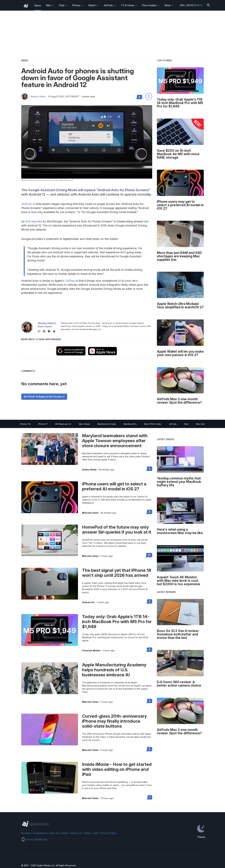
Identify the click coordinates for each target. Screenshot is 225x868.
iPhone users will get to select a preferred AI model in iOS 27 (114, 486)
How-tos (55, 833)
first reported (34, 221)
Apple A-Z (76, 833)
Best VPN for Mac (153, 424)
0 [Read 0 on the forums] (150, 469)
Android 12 (28, 204)
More (169, 5)
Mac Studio (84, 424)
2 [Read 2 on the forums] (150, 601)
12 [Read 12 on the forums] (149, 555)
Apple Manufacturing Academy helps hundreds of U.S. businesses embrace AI (114, 670)
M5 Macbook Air (63, 424)
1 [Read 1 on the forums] (150, 797)
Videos (87, 833)
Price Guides (151, 5)
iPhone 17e (25, 424)
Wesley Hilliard (38, 97)
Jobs (96, 833)
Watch (94, 5)
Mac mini (200, 424)
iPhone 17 (43, 424)
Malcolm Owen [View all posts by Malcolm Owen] (90, 513)
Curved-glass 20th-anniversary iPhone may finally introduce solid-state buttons (114, 721)
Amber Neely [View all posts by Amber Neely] (89, 470)
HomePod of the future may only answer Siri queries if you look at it (117, 530)
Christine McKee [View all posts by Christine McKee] (91, 651)
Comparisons (40, 833)
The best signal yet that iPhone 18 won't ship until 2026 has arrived (117, 573)
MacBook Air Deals (107, 424)
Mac (50, 5)
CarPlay (70, 281)
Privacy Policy (108, 833)
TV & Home (129, 5)
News (38, 5)
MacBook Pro (130, 424)
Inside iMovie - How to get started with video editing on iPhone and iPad (117, 769)
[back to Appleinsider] (26, 6)
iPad (63, 5)
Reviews (26, 833)
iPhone (78, 5)
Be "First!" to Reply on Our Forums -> (44, 397)
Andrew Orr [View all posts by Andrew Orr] (88, 602)
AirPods (110, 5)
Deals (65, 833)
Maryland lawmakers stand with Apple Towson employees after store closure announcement (115, 441)
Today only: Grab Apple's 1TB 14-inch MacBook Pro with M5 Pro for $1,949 (117, 622)
